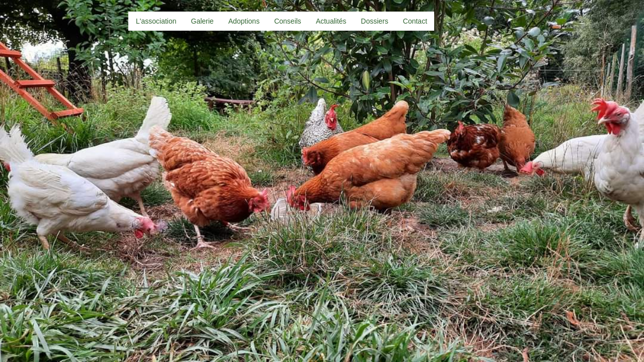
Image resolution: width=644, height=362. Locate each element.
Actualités (331, 21)
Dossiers (374, 21)
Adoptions (244, 21)
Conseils (288, 21)
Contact (415, 21)
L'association (156, 21)
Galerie (203, 21)
